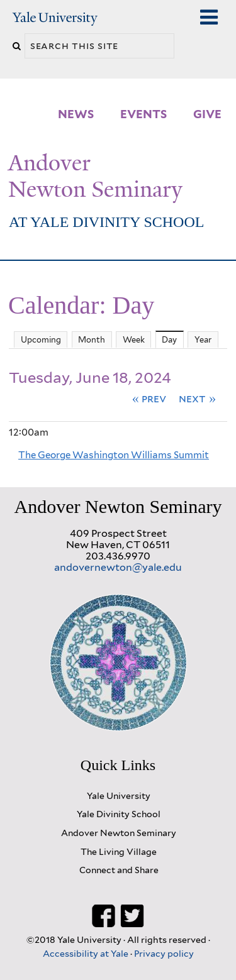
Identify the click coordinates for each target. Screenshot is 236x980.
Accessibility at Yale (87, 953)
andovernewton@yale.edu (118, 567)
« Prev (149, 398)
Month (92, 340)
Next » (197, 398)
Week (134, 340)
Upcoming (41, 340)
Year (203, 340)
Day (173, 339)
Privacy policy (164, 953)
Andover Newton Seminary (95, 176)
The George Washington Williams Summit (114, 455)
